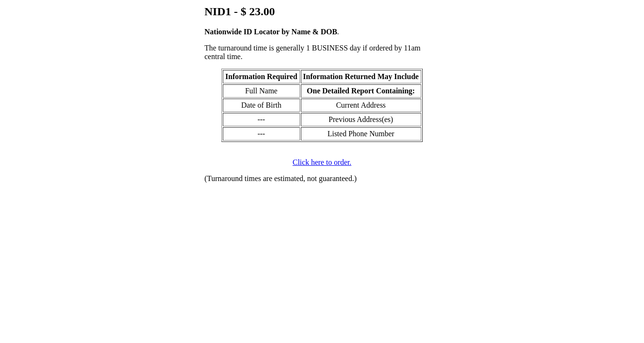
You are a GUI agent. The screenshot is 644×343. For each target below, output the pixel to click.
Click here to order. (322, 162)
